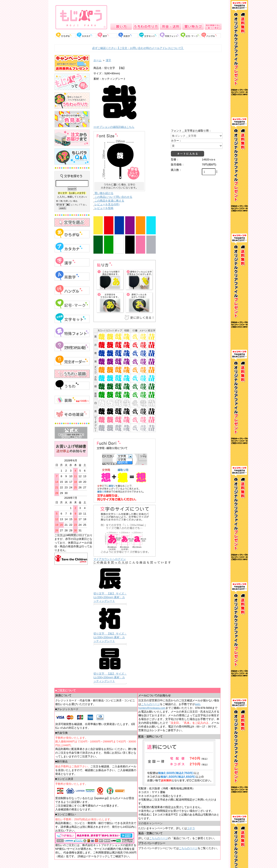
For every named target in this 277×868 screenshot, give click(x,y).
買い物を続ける (104, 193)
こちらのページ (150, 704)
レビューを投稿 (104, 208)
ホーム (97, 60)
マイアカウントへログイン (110, 559)
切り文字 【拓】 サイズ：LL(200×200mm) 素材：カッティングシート (110, 637)
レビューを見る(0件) (107, 204)
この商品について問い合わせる (113, 197)
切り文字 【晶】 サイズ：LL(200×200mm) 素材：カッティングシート (110, 677)
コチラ (191, 828)
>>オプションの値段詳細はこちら (114, 127)
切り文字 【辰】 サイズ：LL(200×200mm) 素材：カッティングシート (110, 597)
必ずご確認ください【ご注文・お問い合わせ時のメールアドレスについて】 (138, 48)
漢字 (108, 60)
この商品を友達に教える (109, 201)
